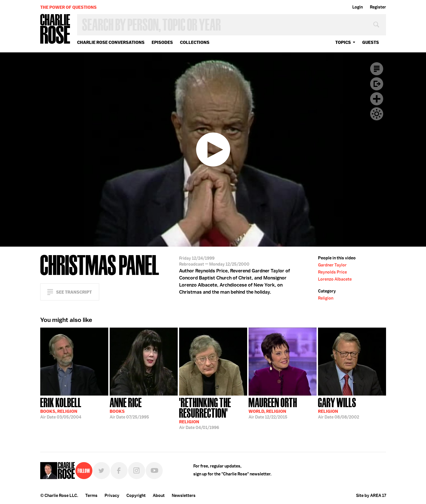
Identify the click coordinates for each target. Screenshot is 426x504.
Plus (377, 99)
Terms (91, 496)
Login (358, 7)
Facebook (119, 471)
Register (378, 7)
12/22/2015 (273, 408)
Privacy (112, 496)
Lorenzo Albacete (335, 279)
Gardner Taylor (332, 265)
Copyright (136, 496)
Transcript (377, 69)
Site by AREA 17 (371, 496)
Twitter (101, 471)
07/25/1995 (129, 408)
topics (343, 42)
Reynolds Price (332, 272)
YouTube (154, 471)
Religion (326, 298)
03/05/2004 (61, 408)
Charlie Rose (55, 29)
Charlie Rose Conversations (111, 42)
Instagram (137, 471)
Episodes (162, 42)
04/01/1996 (213, 413)
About (159, 496)
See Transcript (74, 292)
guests (371, 42)
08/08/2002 (339, 408)
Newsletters (184, 496)
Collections (195, 42)
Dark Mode (377, 114)
